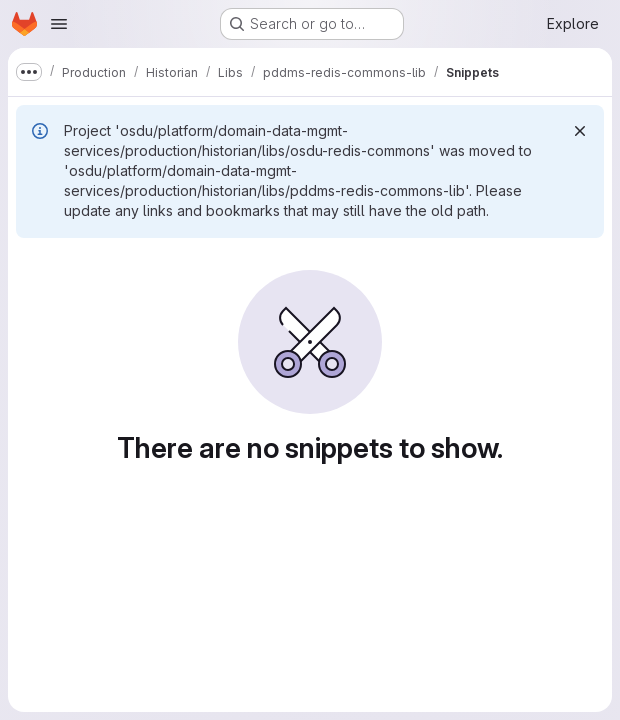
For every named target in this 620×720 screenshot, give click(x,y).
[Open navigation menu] (59, 24)
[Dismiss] (580, 131)
